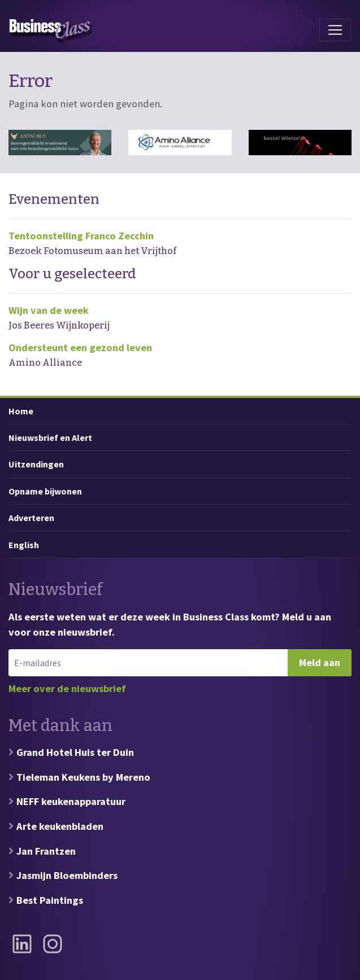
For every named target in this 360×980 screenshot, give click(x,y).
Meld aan (320, 662)
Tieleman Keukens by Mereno (83, 777)
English (24, 545)
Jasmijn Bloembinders (67, 875)
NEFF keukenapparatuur (71, 801)
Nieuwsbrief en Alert (50, 438)
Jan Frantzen (46, 851)
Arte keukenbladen (60, 826)
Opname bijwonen (45, 491)
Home (21, 411)
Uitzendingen (36, 464)
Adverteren (31, 518)
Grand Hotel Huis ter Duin (75, 752)
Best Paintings (50, 900)
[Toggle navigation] (335, 30)
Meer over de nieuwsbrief (67, 688)
